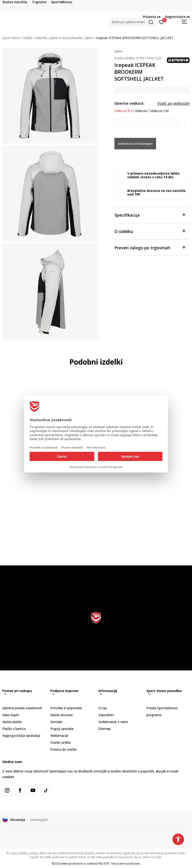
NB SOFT (104, 864)
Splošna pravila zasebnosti (22, 708)
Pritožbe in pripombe (66, 708)
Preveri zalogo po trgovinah (150, 247)
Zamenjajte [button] (39, 820)
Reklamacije (59, 736)
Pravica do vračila (63, 749)
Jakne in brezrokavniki (66, 38)
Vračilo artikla (61, 742)
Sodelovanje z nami (113, 722)
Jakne (89, 38)
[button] (132, 22)
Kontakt (57, 722)
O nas (103, 708)
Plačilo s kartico (14, 729)
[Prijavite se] (161, 22)
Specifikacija (150, 215)
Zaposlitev (106, 715)
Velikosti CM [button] (159, 111)
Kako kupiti (11, 715)
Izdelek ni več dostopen (135, 144)
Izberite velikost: (129, 103)
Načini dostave (62, 715)
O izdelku (150, 231)
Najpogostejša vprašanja (21, 736)
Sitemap (105, 729)
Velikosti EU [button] (123, 111)
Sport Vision (11, 38)
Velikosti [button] (141, 111)
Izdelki (28, 38)
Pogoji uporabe (62, 729)
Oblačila (41, 38)
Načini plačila (12, 722)
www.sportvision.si (73, 864)
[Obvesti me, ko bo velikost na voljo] (119, 122)
